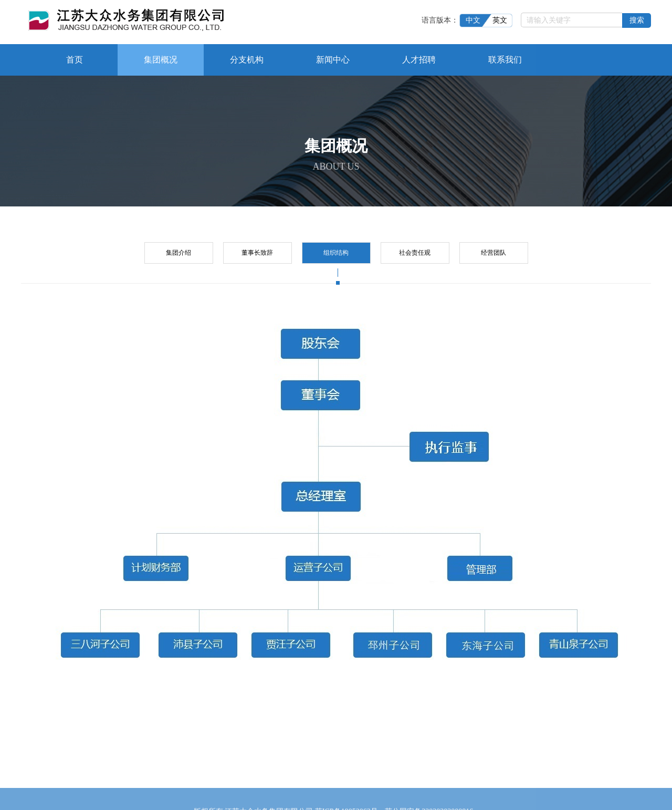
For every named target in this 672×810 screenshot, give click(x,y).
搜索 (637, 19)
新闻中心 (333, 58)
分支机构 (247, 58)
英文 (503, 19)
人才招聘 (419, 58)
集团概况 (161, 58)
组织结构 (336, 255)
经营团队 (493, 251)
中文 (476, 19)
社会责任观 (415, 251)
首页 (75, 58)
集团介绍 (178, 251)
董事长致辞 (257, 251)
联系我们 (505, 58)
